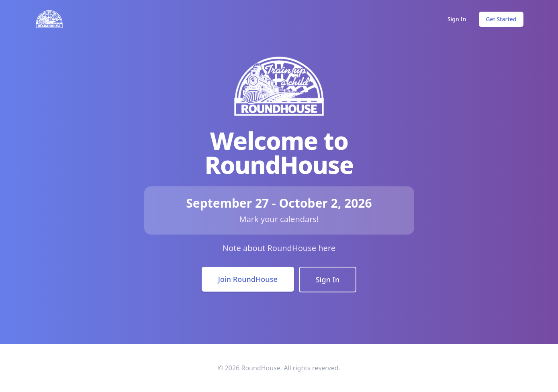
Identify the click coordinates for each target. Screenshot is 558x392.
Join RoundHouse (248, 279)
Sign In (457, 19)
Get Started (501, 19)
